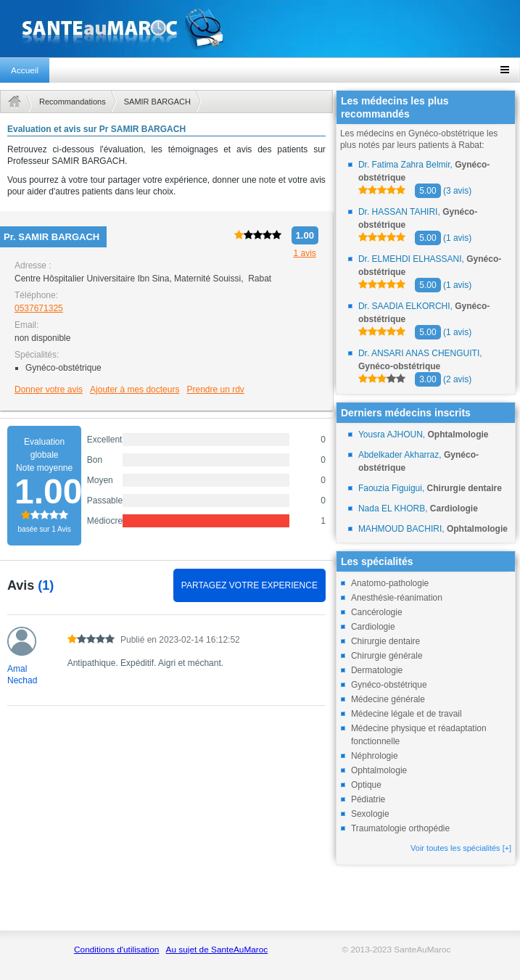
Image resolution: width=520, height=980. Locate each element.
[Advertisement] (166, 826)
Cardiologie (373, 627)
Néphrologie (375, 756)
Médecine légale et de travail (406, 714)
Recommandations (73, 102)
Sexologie (370, 814)
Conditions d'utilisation (116, 950)
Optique (366, 785)
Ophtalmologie (379, 770)
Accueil (25, 70)
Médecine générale (388, 699)
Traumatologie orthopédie (400, 828)
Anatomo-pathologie (390, 583)
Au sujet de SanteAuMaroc (217, 950)
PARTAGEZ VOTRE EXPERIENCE (249, 585)
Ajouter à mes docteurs (135, 390)
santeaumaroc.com (260, 29)
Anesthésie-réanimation (397, 598)
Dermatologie (377, 670)
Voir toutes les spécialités (461, 848)
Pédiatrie (368, 799)
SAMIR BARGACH (157, 102)
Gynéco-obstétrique (389, 685)
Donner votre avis (49, 390)
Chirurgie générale (387, 656)
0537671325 (39, 308)
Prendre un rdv (215, 390)
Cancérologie (377, 612)
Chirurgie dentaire (385, 641)
